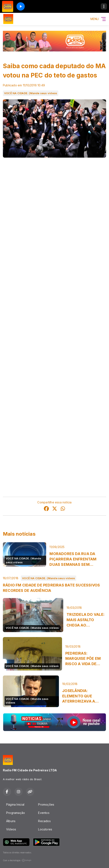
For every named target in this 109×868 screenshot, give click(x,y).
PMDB (31, 313)
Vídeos (11, 829)
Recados (44, 821)
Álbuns (11, 821)
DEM (33, 420)
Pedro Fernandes (15, 431)
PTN (33, 302)
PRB (30, 323)
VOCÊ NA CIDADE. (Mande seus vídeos (31, 93)
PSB (32, 366)
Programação (16, 813)
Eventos (44, 813)
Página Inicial (15, 804)
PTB (34, 431)
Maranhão (15, 254)
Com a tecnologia (17, 860)
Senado (86, 243)
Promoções (46, 804)
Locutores (45, 829)
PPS (29, 345)
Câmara (40, 243)
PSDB (31, 377)
